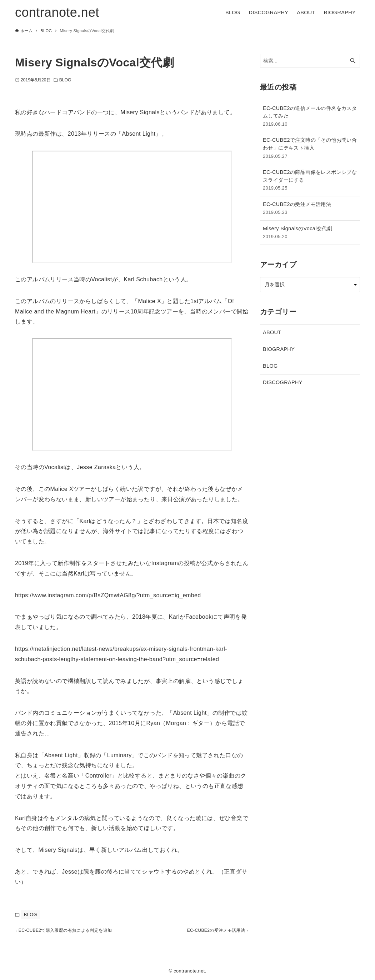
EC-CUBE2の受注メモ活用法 (310, 209)
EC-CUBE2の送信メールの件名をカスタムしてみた (310, 117)
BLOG (65, 80)
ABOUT (272, 332)
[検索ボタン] (353, 61)
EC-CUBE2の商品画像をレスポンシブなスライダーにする (310, 180)
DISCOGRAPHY (283, 382)
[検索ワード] (310, 61)
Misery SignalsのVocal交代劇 (310, 233)
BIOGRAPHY (279, 349)
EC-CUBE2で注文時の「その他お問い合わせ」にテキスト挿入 (310, 148)
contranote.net (57, 12)
